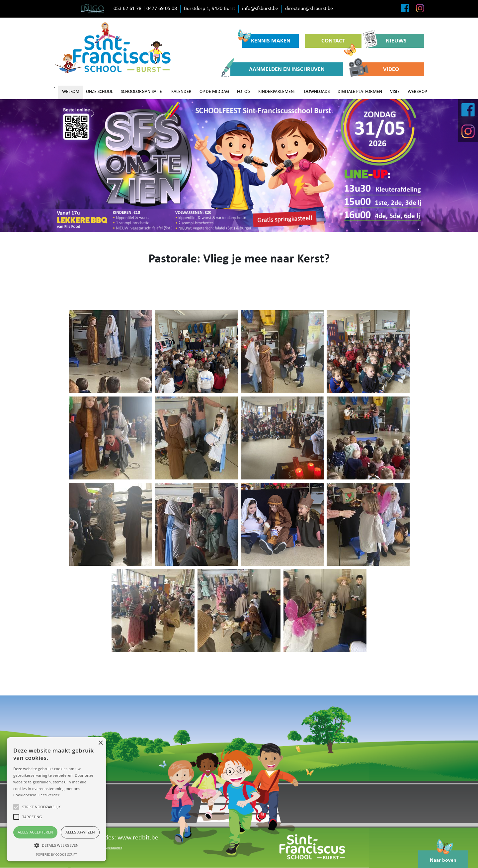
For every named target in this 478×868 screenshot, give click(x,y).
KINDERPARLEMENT (277, 92)
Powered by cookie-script (57, 855)
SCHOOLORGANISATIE (141, 92)
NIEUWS (387, 41)
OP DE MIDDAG (214, 92)
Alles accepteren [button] (35, 832)
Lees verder (49, 795)
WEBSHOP (417, 92)
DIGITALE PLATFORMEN (360, 92)
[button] (56, 845)
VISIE (395, 92)
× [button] (100, 743)
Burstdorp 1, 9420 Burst (209, 9)
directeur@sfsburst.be (309, 9)
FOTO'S (244, 92)
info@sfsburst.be (260, 9)
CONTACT (339, 43)
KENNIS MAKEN (266, 39)
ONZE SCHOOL (99, 92)
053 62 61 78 (127, 9)
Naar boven (443, 857)
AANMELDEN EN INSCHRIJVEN (278, 69)
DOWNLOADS (317, 92)
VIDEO (378, 69)
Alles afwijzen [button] (80, 832)
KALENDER (181, 92)
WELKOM (71, 92)
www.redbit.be (138, 838)
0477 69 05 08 (162, 9)
